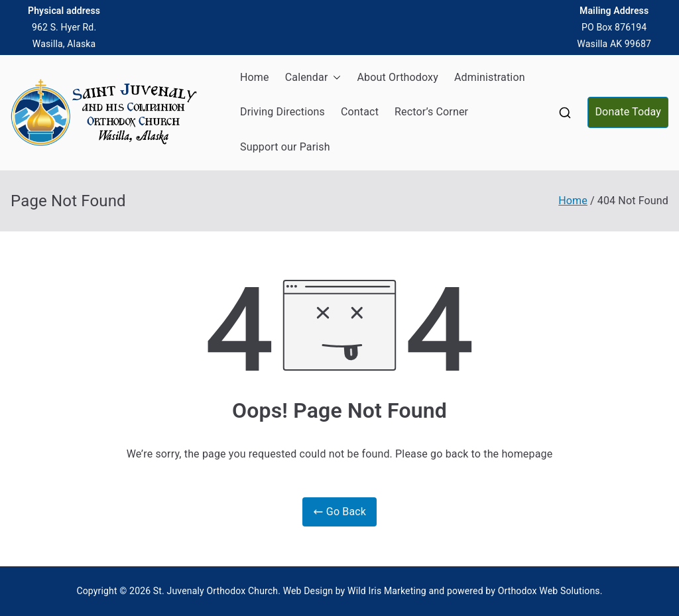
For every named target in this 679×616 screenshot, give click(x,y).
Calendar (313, 78)
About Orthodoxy (397, 77)
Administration (490, 77)
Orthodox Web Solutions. (550, 591)
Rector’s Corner (431, 112)
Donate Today (628, 112)
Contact (360, 112)
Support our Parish (285, 147)
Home (255, 77)
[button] (334, 78)
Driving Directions (282, 112)
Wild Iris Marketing (387, 591)
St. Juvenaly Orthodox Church (216, 591)
